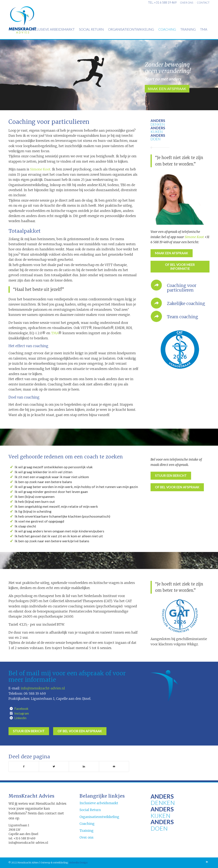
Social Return (90, 810)
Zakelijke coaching (186, 303)
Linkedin (20, 718)
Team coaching (182, 317)
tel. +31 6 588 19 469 (162, 2)
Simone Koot (40, 169)
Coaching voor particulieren (182, 288)
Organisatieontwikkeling (99, 817)
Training (87, 831)
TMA (55, 333)
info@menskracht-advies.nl (43, 688)
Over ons (87, 837)
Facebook (21, 709)
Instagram (22, 713)
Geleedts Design (78, 863)
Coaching (87, 824)
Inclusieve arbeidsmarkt (99, 803)
